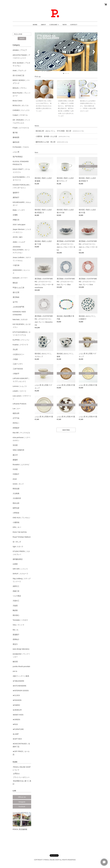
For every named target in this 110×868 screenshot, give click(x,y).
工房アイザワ (18, 364)
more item (66, 430)
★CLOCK (16, 695)
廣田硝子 (16, 197)
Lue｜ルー (17, 409)
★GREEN (16, 720)
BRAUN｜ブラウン (20, 88)
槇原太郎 (16, 413)
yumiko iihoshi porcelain (21, 666)
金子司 (15, 302)
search (22, 38)
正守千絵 (16, 418)
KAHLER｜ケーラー (20, 278)
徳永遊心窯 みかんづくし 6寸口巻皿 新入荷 (53, 131)
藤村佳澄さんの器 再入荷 (46, 142)
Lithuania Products (20, 404)
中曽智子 (16, 474)
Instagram (22, 802)
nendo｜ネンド (18, 484)
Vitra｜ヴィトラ (19, 625)
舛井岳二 (16, 423)
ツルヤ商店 (17, 596)
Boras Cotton (18, 101)
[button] (54, 24)
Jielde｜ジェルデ (19, 242)
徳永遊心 (16, 615)
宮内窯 (15, 445)
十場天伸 (16, 265)
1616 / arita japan (19, 225)
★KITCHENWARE (20, 686)
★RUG (15, 724)
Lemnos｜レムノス (20, 386)
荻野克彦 (16, 508)
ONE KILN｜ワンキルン (21, 518)
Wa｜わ (16, 630)
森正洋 (15, 455)
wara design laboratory (21, 649)
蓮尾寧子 (16, 193)
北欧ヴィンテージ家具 (21, 676)
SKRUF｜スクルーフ (20, 574)
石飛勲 (15, 215)
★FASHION (17, 700)
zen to (15, 671)
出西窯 (15, 564)
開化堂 (15, 283)
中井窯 (15, 469)
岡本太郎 (16, 503)
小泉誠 (15, 359)
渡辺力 (15, 644)
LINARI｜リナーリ (19, 391)
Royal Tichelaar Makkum (22, 537)
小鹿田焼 (16, 522)
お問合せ (16, 774)
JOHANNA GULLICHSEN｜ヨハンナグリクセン (21, 250)
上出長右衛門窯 (18, 307)
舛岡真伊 (16, 428)
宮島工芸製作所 (18, 450)
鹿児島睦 (16, 297)
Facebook (22, 807)
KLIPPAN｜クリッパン (21, 340)
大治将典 (16, 493)
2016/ (15, 479)
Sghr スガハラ (18, 547)
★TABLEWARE (18, 681)
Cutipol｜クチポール (20, 115)
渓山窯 (15, 349)
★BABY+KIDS (18, 715)
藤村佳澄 (16, 142)
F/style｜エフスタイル (21, 128)
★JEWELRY (17, 710)
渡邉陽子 (16, 635)
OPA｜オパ (17, 527)
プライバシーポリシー (21, 777)
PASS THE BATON (20, 532)
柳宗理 (15, 662)
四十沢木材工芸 (18, 75)
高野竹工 (16, 586)
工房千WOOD (18, 369)
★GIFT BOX (17, 739)
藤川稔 (15, 133)
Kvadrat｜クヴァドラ (20, 345)
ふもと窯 (16, 152)
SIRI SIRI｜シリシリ (20, 569)
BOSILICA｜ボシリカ (21, 105)
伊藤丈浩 (16, 220)
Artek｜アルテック (20, 71)
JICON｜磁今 (18, 237)
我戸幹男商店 (18, 157)
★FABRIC (16, 705)
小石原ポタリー (18, 354)
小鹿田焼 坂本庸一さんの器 (46, 136)
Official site (22, 797)
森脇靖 (15, 460)
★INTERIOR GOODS (21, 691)
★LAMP (16, 734)
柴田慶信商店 (18, 559)
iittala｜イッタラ (19, 210)
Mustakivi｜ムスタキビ (21, 465)
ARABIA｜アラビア (20, 50)
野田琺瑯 (16, 489)
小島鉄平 (16, 374)
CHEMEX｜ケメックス (21, 110)
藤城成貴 (16, 137)
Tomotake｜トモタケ (20, 620)
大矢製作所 (17, 498)
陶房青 (15, 610)
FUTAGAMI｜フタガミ (21, 147)
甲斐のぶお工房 (18, 288)
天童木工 (16, 601)
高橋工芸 (16, 591)
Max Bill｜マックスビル (21, 433)
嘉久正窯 (16, 292)
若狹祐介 (16, 639)
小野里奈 (16, 513)
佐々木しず (17, 542)
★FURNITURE (18, 729)
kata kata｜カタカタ (20, 319)
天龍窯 (15, 606)
